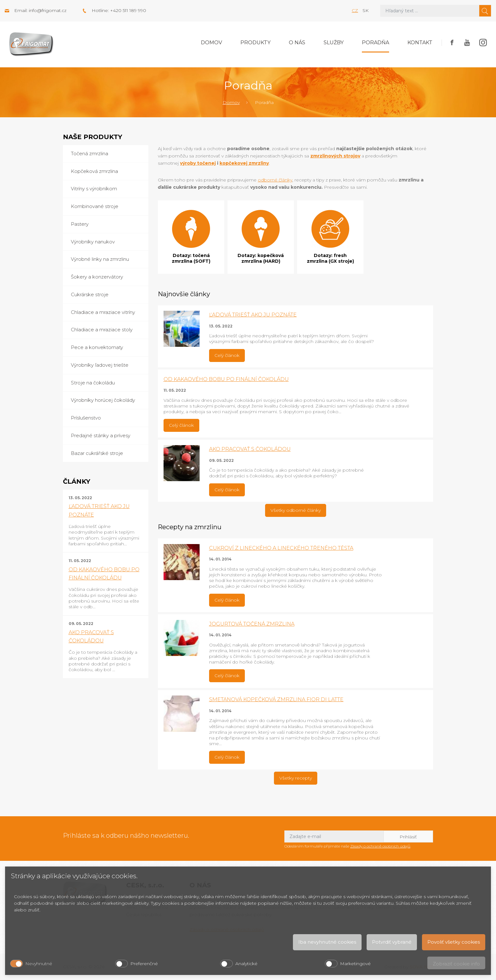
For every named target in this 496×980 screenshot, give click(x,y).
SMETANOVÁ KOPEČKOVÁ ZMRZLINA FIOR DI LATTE (276, 699)
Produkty (255, 43)
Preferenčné (144, 964)
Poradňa (375, 43)
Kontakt (420, 43)
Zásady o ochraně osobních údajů (380, 846)
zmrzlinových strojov (335, 156)
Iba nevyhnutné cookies (327, 942)
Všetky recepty (296, 778)
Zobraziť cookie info (456, 964)
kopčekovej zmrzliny (244, 163)
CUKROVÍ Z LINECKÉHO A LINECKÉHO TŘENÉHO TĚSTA (281, 548)
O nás (297, 43)
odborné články (275, 180)
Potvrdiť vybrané (392, 942)
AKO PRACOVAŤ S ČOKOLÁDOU (250, 449)
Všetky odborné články (296, 510)
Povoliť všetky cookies (454, 942)
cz (355, 10)
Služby (334, 43)
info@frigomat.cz (48, 10)
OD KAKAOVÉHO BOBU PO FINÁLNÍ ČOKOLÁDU (226, 379)
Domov (211, 43)
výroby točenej (198, 163)
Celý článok (227, 355)
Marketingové (355, 964)
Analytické (246, 964)
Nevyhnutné (39, 964)
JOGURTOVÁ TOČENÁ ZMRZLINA (252, 624)
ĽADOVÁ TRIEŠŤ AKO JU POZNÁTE (253, 315)
